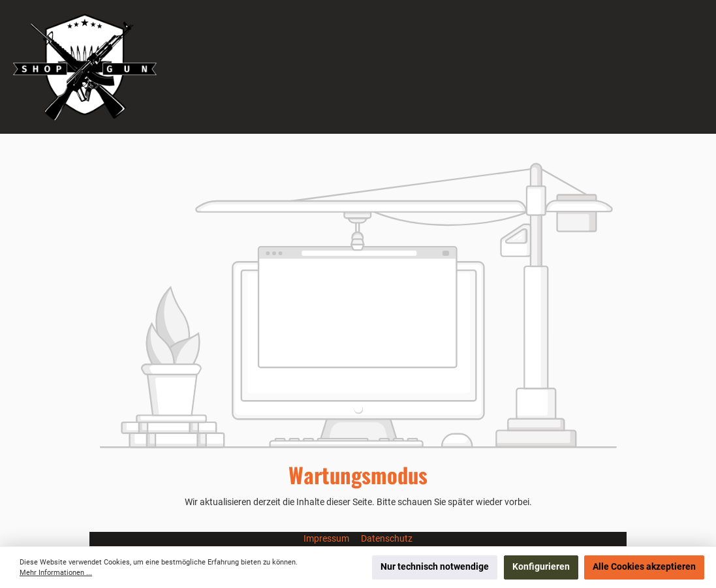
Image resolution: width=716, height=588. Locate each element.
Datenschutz (387, 539)
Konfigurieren (541, 567)
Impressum (327, 539)
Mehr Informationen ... (56, 573)
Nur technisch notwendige (435, 567)
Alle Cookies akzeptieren (644, 567)
